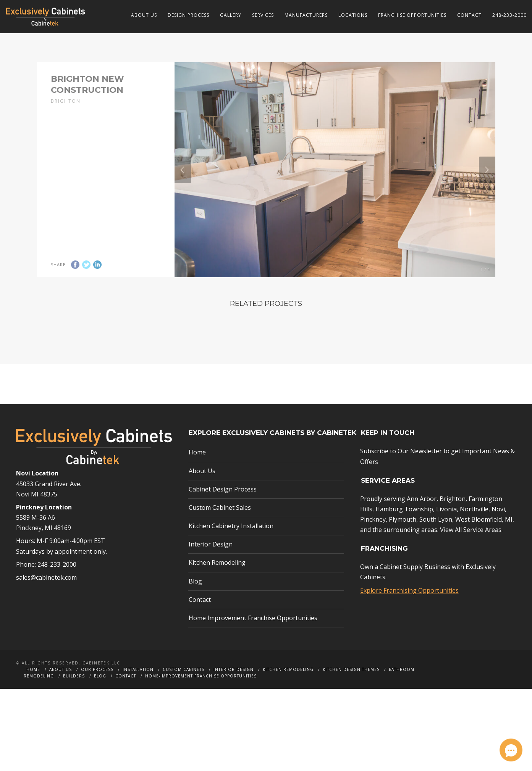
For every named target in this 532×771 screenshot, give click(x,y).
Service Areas (482, 545)
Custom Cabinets (184, 685)
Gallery (231, 15)
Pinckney (373, 535)
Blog (195, 597)
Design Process (188, 15)
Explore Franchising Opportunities (409, 606)
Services (263, 15)
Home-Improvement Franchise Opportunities (201, 692)
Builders (74, 692)
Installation (138, 685)
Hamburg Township (404, 525)
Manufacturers (306, 15)
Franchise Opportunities (412, 15)
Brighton (453, 514)
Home (197, 468)
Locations (353, 15)
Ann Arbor (422, 514)
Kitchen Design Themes (351, 685)
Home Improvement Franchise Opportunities (253, 634)
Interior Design (211, 560)
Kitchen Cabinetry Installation (231, 541)
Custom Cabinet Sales (220, 523)
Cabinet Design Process (223, 505)
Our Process (97, 685)
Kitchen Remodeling (217, 579)
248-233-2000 (509, 15)
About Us (144, 15)
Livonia (446, 525)
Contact (469, 15)
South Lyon (436, 535)
